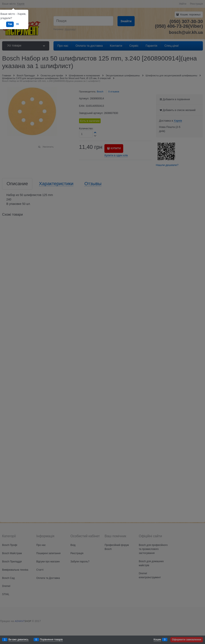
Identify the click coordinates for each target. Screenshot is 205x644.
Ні (18, 24)
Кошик (157, 640)
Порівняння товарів (51, 640)
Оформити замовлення (187, 640)
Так (10, 24)
